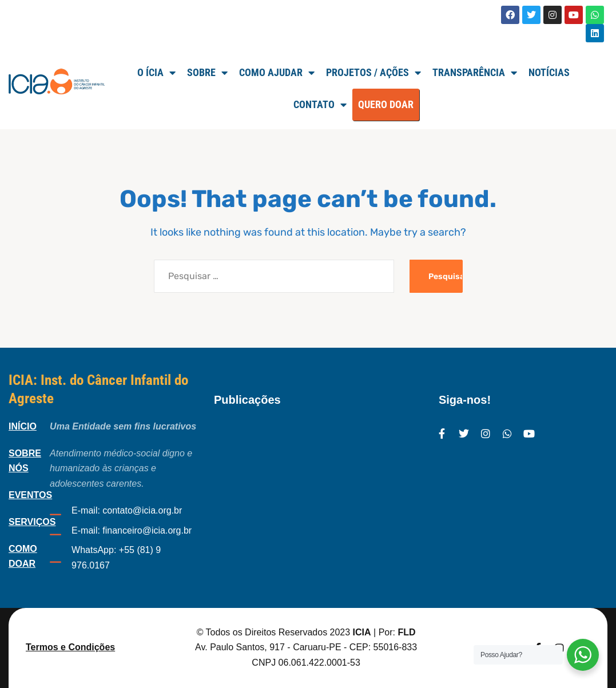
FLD (406, 632)
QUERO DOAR (386, 104)
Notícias (549, 72)
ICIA (362, 632)
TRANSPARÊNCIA (475, 73)
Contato (320, 105)
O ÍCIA (156, 73)
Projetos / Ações (373, 73)
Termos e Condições (70, 647)
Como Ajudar (277, 73)
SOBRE (207, 73)
